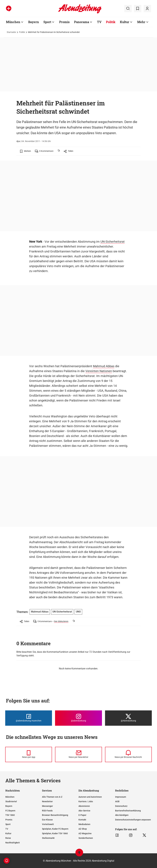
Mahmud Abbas (104, 366)
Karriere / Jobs (86, 801)
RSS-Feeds (47, 811)
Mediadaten (84, 824)
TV (99, 22)
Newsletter (47, 801)
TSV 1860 (10, 815)
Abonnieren (84, 806)
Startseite (11, 32)
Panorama (82, 22)
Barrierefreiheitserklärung (128, 811)
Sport (47, 22)
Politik (111, 22)
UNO (78, 612)
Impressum (121, 797)
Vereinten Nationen (99, 371)
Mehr (141, 22)
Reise (8, 838)
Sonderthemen (86, 838)
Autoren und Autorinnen (90, 797)
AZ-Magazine (85, 833)
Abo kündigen (122, 815)
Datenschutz (121, 806)
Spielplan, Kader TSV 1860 (55, 833)
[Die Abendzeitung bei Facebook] (29, 718)
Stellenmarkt (48, 838)
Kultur (125, 22)
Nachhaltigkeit (13, 843)
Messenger (47, 806)
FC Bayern (10, 811)
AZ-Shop (83, 829)
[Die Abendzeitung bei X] (128, 718)
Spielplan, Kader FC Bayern (55, 829)
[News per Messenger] (29, 754)
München (13, 22)
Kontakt (82, 820)
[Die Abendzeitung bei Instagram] (78, 718)
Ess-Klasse (47, 820)
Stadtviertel (11, 801)
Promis (64, 22)
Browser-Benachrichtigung (55, 815)
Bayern (34, 22)
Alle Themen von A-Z (52, 797)
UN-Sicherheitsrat (113, 242)
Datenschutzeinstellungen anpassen (133, 820)
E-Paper (82, 815)
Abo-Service (84, 811)
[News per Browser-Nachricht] (128, 754)
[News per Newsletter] (78, 754)
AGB (117, 801)
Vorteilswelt (48, 824)
